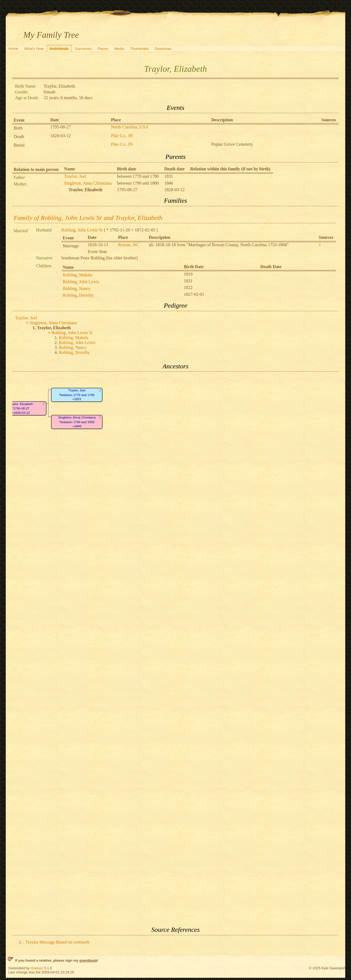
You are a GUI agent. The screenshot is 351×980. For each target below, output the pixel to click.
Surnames (83, 49)
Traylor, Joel (75, 176)
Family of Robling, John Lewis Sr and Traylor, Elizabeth (88, 218)
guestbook (88, 960)
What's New (34, 49)
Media (119, 49)
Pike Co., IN (122, 136)
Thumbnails (139, 49)
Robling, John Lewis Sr (82, 230)
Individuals (59, 49)
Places (103, 49)
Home (13, 49)
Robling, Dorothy (78, 295)
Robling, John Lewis (81, 282)
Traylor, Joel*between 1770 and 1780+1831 (77, 395)
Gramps (37, 968)
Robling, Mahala (78, 275)
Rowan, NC (128, 245)
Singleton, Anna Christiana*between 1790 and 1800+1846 (77, 422)
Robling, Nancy (77, 289)
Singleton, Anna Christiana (88, 183)
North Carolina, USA (130, 127)
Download (163, 49)
